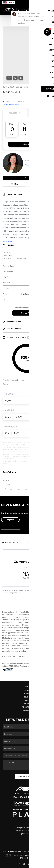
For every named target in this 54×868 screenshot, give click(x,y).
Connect (27, 693)
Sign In (45, 2)
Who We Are (27, 689)
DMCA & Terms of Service (29, 865)
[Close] (49, 843)
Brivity (25, 862)
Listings (27, 672)
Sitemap (43, 865)
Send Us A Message (27, 758)
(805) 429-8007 (27, 816)
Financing (27, 683)
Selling (27, 679)
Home (27, 669)
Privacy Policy (13, 865)
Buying (27, 676)
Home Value (27, 686)
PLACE (49, 834)
